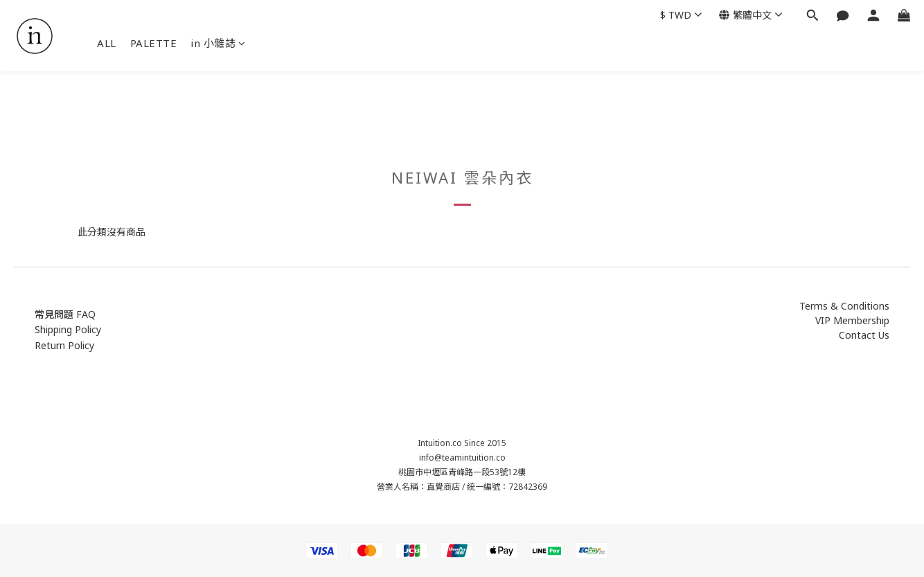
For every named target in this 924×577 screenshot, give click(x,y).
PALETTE (154, 43)
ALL (107, 43)
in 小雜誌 (218, 43)
